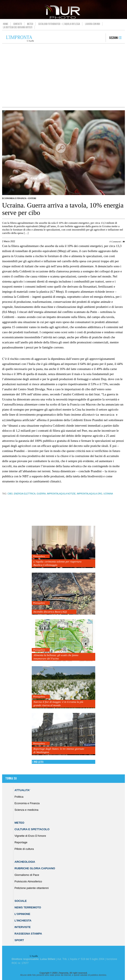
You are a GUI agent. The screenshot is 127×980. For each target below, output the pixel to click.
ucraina (108, 493)
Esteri (32, 198)
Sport (19, 940)
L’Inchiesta (23, 920)
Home (6, 24)
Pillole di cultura (24, 848)
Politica (19, 796)
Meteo (30, 24)
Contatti (18, 24)
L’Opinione (22, 914)
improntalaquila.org (90, 493)
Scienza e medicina (27, 809)
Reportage (21, 842)
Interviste (23, 927)
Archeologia (25, 861)
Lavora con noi (93, 24)
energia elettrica (25, 493)
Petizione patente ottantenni (32, 888)
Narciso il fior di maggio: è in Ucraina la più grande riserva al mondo (58, 703)
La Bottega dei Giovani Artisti (18, 27)
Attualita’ (22, 790)
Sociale (21, 900)
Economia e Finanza (14, 198)
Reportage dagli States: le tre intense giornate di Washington (59, 750)
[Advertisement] (63, 75)
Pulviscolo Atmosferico (28, 881)
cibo (10, 493)
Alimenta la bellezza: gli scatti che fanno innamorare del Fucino (56, 656)
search (101, 38)
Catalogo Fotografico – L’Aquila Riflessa (59, 24)
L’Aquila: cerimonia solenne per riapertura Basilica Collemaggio (57, 563)
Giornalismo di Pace (27, 874)
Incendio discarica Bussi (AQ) (50, 611)
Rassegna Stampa (28, 933)
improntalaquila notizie (61, 493)
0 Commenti (115, 242)
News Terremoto (28, 907)
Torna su (11, 778)
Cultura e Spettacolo (32, 829)
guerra (41, 493)
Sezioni (114, 38)
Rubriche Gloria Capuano (35, 868)
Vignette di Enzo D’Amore (30, 835)
